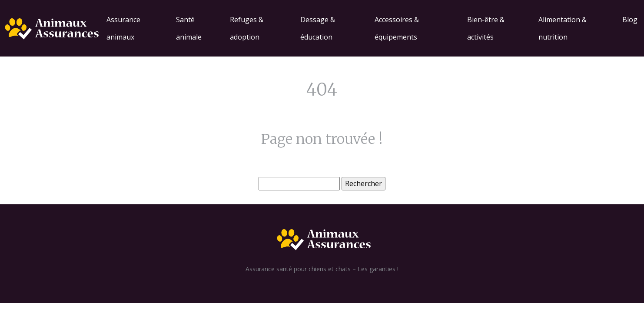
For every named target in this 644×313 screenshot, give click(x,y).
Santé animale (189, 28)
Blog (630, 20)
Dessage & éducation (318, 28)
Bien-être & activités (486, 28)
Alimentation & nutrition (563, 28)
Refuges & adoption (247, 28)
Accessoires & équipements (397, 28)
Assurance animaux (123, 28)
